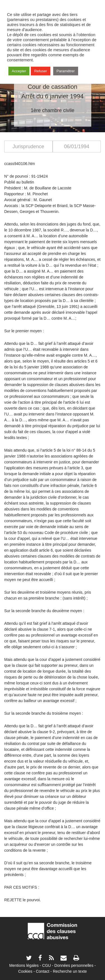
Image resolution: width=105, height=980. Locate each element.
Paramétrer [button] (66, 71)
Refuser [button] (41, 71)
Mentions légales (24, 965)
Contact (43, 971)
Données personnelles (74, 965)
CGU (47, 965)
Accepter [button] (19, 71)
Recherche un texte (70, 971)
